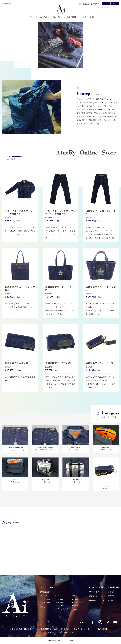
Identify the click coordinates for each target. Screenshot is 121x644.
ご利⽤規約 (65, 629)
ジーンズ (44, 596)
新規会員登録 (84, 4)
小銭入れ (77, 599)
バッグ (57, 596)
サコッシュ (60, 605)
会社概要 (83, 17)
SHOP (92, 17)
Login (106, 4)
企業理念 (111, 596)
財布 (73, 596)
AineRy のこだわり (97, 600)
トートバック (61, 602)
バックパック (61, 599)
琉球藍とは (93, 596)
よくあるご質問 (70, 17)
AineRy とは (94, 592)
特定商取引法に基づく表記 (46, 629)
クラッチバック (62, 609)
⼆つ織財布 (78, 602)
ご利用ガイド (96, 4)
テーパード (46, 602)
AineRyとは (45, 17)
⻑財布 (76, 605)
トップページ (32, 17)
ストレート (46, 599)
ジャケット (44, 607)
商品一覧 (56, 17)
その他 (74, 610)
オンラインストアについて (21, 629)
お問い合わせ (7, 4)
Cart (115, 4)
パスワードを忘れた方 (104, 8)
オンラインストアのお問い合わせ (61, 632)
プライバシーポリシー (83, 629)
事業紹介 (111, 600)
